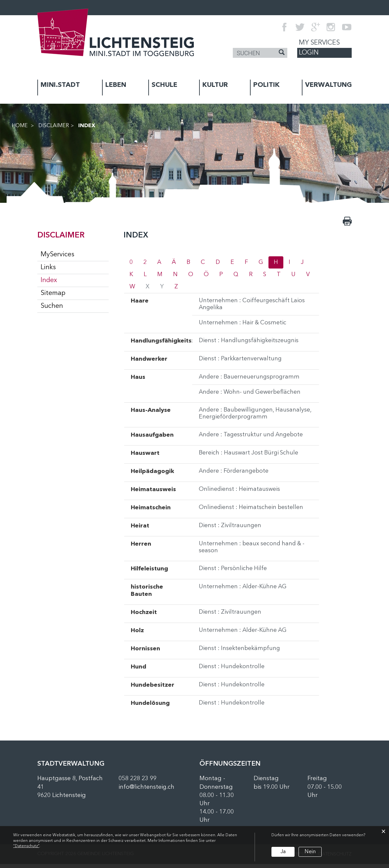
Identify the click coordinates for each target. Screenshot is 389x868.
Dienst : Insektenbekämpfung (240, 653)
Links (48, 268)
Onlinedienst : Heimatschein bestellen (252, 511)
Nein (310, 851)
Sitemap (53, 293)
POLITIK (266, 85)
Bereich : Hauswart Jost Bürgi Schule (250, 456)
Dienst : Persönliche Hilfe (233, 573)
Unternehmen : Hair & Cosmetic (243, 325)
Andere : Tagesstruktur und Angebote (253, 438)
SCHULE (164, 85)
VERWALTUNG (328, 85)
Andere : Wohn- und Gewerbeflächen (251, 395)
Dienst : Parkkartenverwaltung (241, 361)
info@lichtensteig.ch (147, 791)
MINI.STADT (60, 85)
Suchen (52, 306)
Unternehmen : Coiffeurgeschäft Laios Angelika (252, 306)
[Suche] (282, 53)
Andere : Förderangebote (235, 475)
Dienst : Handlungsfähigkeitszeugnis (250, 343)
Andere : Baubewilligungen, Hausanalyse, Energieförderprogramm (253, 416)
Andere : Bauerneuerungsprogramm (250, 379)
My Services (319, 43)
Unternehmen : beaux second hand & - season (253, 551)
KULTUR (215, 85)
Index (68, 280)
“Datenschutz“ (26, 846)
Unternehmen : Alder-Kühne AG (244, 591)
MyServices (57, 255)
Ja (283, 851)
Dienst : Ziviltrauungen (231, 529)
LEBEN (116, 85)
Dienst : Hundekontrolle (232, 671)
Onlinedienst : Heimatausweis (240, 493)
